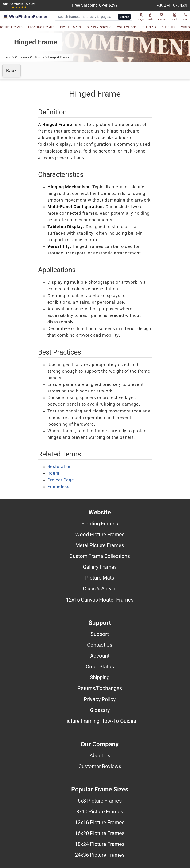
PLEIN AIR (149, 27)
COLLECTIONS (127, 27)
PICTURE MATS (70, 27)
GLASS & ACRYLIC (99, 27)
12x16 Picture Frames (100, 822)
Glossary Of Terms (30, 57)
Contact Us (100, 645)
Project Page (61, 480)
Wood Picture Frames (100, 534)
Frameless (58, 487)
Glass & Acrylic (100, 589)
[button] (141, 17)
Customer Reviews (100, 766)
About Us (100, 755)
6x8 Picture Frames (100, 801)
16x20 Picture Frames (100, 833)
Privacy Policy (100, 699)
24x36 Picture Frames (100, 855)
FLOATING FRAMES (41, 27)
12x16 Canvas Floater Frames (100, 600)
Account (100, 656)
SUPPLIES (169, 27)
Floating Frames (100, 524)
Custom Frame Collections (100, 556)
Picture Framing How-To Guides (100, 721)
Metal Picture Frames (100, 545)
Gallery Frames (100, 567)
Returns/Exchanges (100, 688)
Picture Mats (100, 578)
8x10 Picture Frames (100, 811)
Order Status (100, 666)
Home (7, 57)
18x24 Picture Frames (100, 844)
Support (100, 634)
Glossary (100, 710)
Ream (53, 473)
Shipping (100, 677)
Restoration (60, 467)
